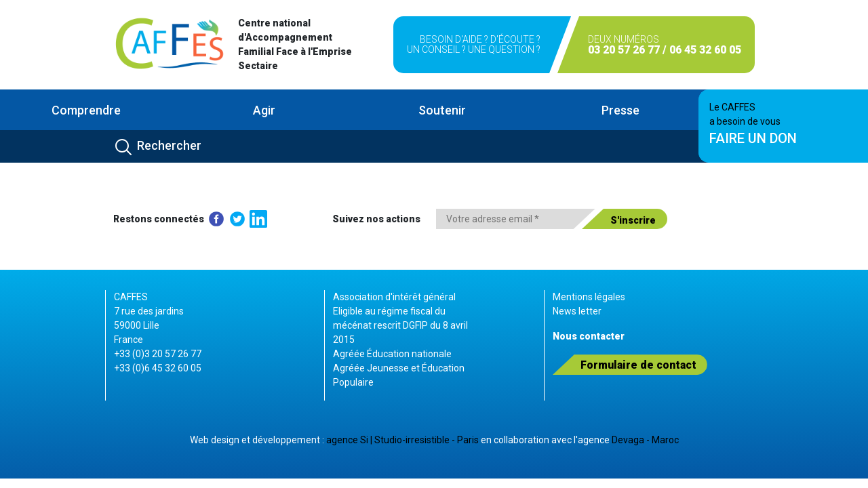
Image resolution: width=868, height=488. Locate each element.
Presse (620, 110)
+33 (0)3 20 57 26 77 (158, 354)
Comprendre (86, 110)
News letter (577, 311)
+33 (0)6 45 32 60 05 (158, 368)
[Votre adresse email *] (516, 219)
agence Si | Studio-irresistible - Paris (402, 440)
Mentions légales (589, 297)
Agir (264, 110)
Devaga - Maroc (645, 440)
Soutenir (442, 110)
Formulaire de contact (638, 365)
